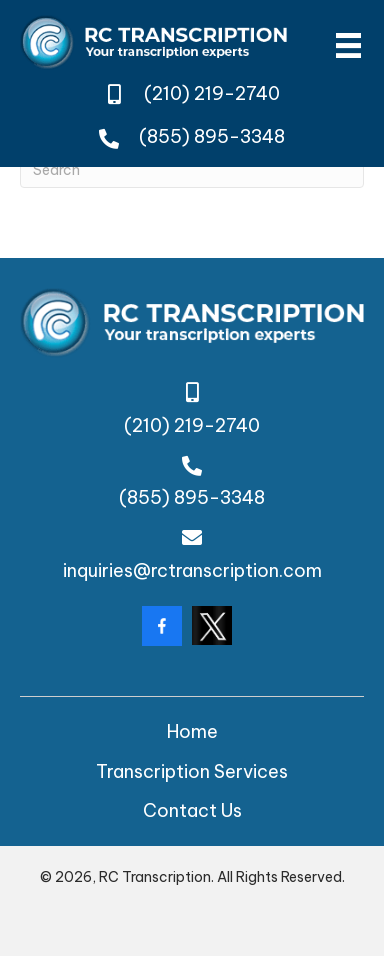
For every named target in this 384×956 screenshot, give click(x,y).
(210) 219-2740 (212, 93)
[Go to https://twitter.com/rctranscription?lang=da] (212, 625)
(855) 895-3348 (212, 136)
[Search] (192, 170)
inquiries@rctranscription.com (192, 570)
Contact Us (192, 810)
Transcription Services (192, 771)
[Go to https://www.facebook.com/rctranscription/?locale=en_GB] (162, 626)
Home (192, 731)
